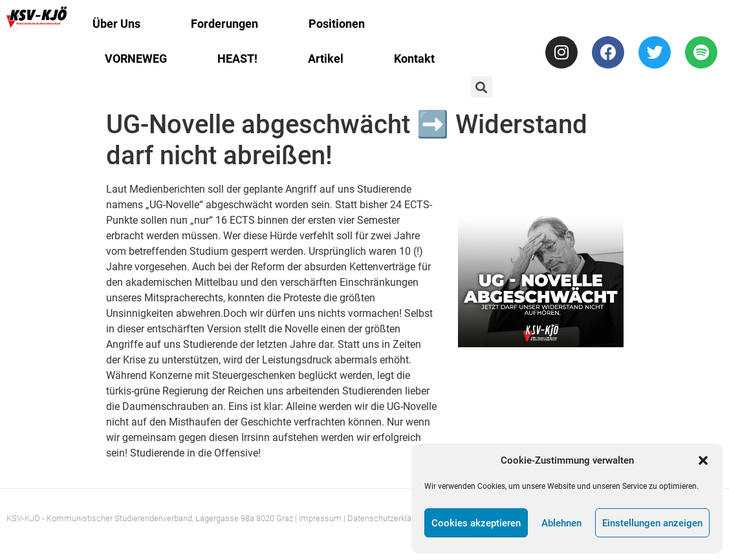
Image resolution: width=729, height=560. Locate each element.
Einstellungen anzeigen (652, 523)
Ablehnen (561, 523)
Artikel (326, 59)
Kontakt (414, 59)
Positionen (337, 24)
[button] (703, 460)
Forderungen (224, 24)
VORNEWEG (136, 59)
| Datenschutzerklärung (386, 518)
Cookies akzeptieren (476, 523)
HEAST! (237, 59)
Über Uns (116, 24)
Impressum (320, 518)
